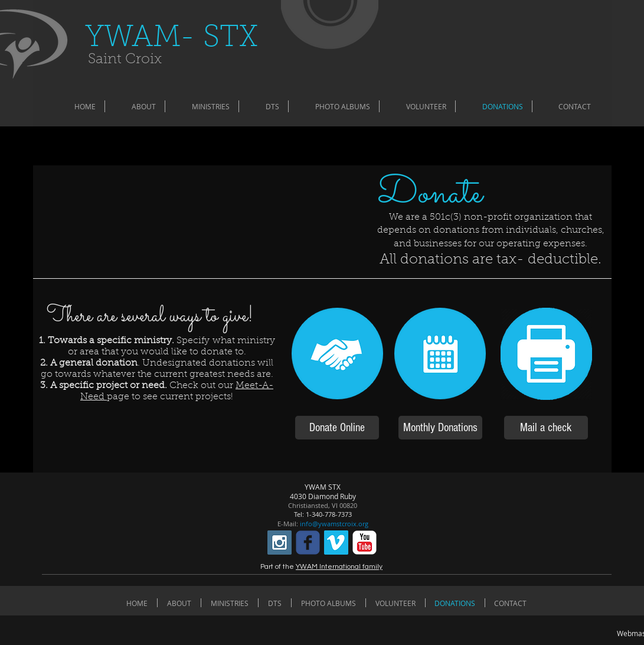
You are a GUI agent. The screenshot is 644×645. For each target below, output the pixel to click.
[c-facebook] (308, 543)
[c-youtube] (365, 543)
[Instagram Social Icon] (279, 543)
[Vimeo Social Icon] (336, 543)
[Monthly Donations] (440, 428)
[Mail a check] (546, 428)
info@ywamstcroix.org (334, 524)
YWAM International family (339, 567)
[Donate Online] (337, 428)
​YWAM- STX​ (171, 39)
